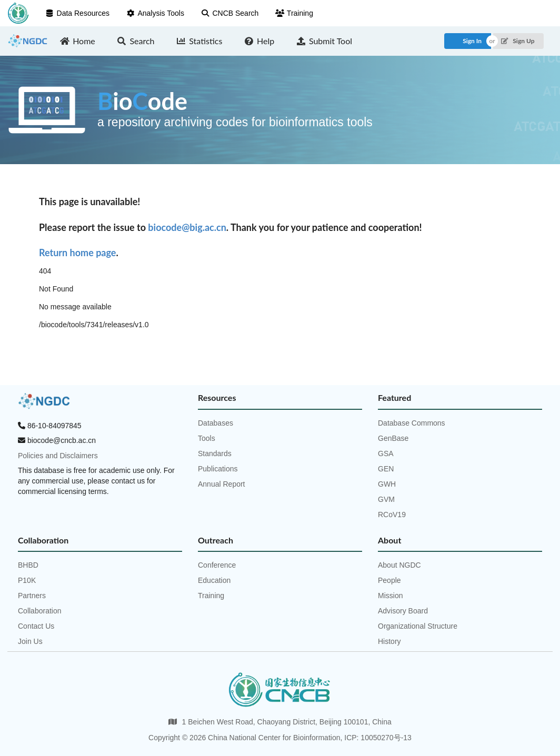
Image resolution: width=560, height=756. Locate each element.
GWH (387, 484)
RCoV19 (392, 515)
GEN (386, 469)
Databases (216, 423)
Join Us (30, 641)
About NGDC (399, 565)
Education (214, 580)
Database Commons (412, 423)
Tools (207, 438)
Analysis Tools (155, 13)
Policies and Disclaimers (58, 456)
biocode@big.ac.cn (187, 227)
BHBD (28, 565)
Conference (217, 565)
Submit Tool (324, 41)
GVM (386, 499)
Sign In (472, 41)
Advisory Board (403, 611)
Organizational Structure (418, 626)
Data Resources (77, 13)
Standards (215, 453)
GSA (386, 453)
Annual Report (222, 484)
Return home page (77, 253)
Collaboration (40, 611)
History (389, 641)
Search (136, 41)
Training (294, 13)
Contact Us (36, 626)
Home (78, 41)
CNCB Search (230, 13)
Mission (390, 596)
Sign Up (518, 41)
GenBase (393, 438)
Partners (32, 596)
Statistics (199, 41)
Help (259, 41)
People (389, 580)
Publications (218, 469)
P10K (27, 580)
